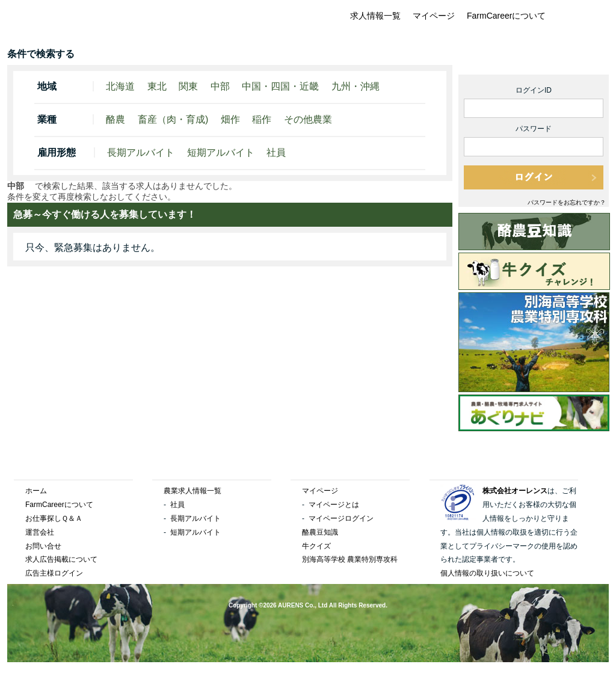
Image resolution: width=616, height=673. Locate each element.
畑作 (230, 119)
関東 (188, 86)
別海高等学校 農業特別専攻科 (350, 559)
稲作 (262, 119)
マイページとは (334, 505)
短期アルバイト (221, 152)
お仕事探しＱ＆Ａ (54, 518)
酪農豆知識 (320, 532)
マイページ (434, 16)
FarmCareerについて (506, 16)
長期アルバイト (141, 152)
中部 (220, 86)
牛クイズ (316, 546)
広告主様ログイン (54, 573)
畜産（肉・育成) (173, 119)
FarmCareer (81, 23)
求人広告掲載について (61, 559)
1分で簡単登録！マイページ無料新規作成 (534, 58)
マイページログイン (341, 518)
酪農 (115, 119)
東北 (157, 86)
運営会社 (40, 532)
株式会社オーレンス (515, 491)
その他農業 (308, 119)
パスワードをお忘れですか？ (567, 202)
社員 (276, 152)
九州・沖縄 (356, 86)
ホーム (36, 491)
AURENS (291, 605)
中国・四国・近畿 (280, 86)
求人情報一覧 (375, 16)
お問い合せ (43, 546)
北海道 (120, 86)
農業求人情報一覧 (192, 491)
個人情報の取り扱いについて (487, 573)
